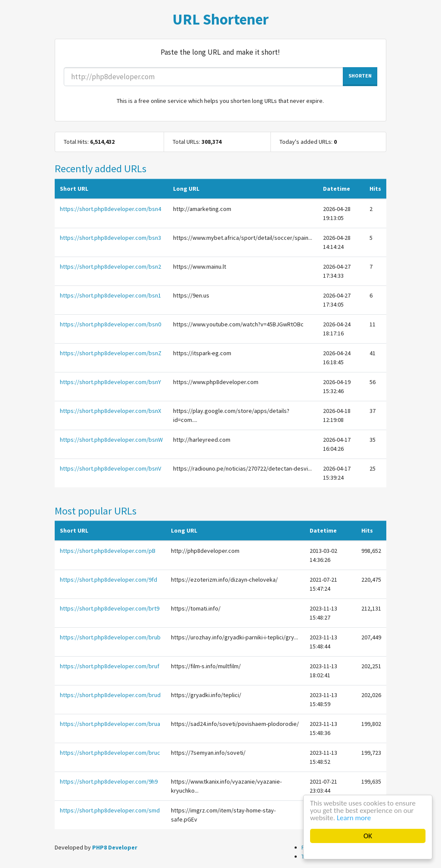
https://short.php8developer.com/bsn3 (110, 238)
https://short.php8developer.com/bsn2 (110, 267)
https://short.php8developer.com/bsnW (111, 440)
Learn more (354, 818)
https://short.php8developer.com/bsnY (110, 382)
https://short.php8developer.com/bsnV (110, 468)
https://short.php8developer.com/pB (108, 551)
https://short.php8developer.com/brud (110, 695)
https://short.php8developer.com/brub (110, 637)
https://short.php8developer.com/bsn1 (110, 295)
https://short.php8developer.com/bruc (110, 753)
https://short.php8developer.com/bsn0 (110, 324)
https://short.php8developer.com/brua (110, 724)
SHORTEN (360, 76)
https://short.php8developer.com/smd (110, 810)
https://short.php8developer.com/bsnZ (111, 353)
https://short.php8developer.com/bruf (110, 666)
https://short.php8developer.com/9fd (109, 580)
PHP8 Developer (115, 847)
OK (368, 836)
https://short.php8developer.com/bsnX (110, 411)
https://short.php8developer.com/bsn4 (110, 209)
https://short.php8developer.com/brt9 (110, 608)
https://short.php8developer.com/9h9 (109, 781)
